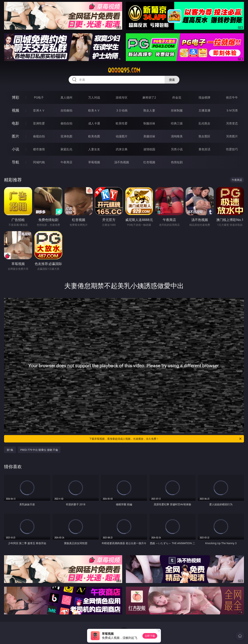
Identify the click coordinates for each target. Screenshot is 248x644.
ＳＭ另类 (232, 110)
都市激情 (39, 149)
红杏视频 (149, 162)
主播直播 (204, 110)
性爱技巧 (232, 149)
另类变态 (232, 123)
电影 (15, 123)
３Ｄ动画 (122, 110)
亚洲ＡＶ (39, 110)
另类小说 (177, 149)
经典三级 (177, 123)
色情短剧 (177, 162)
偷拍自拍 (66, 123)
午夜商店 (66, 162)
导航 (15, 162)
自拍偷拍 (66, 110)
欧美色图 (94, 136)
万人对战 (94, 97)
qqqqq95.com (124, 70)
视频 (15, 110)
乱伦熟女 (204, 123)
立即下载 (150, 636)
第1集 (10, 450)
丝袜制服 (177, 110)
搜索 (172, 80)
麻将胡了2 (149, 97)
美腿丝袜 (149, 136)
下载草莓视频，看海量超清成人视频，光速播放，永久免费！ (166, 439)
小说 (15, 149)
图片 (15, 136)
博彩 (15, 97)
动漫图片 (122, 136)
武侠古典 (122, 149)
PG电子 (39, 97)
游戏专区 (122, 97)
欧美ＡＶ (94, 110)
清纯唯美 (177, 136)
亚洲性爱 (39, 123)
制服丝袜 (149, 123)
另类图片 (232, 136)
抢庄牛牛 (232, 97)
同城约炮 (39, 162)
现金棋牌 (204, 97)
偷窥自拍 (39, 136)
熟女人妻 (149, 110)
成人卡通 (94, 123)
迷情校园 (149, 149)
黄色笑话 (204, 149)
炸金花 (177, 97)
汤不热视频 (122, 162)
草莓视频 (94, 162)
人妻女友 (94, 149)
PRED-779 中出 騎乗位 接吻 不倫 (39, 450)
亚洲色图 (66, 136)
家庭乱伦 (66, 149)
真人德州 (66, 97)
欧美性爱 (122, 123)
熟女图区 (204, 136)
